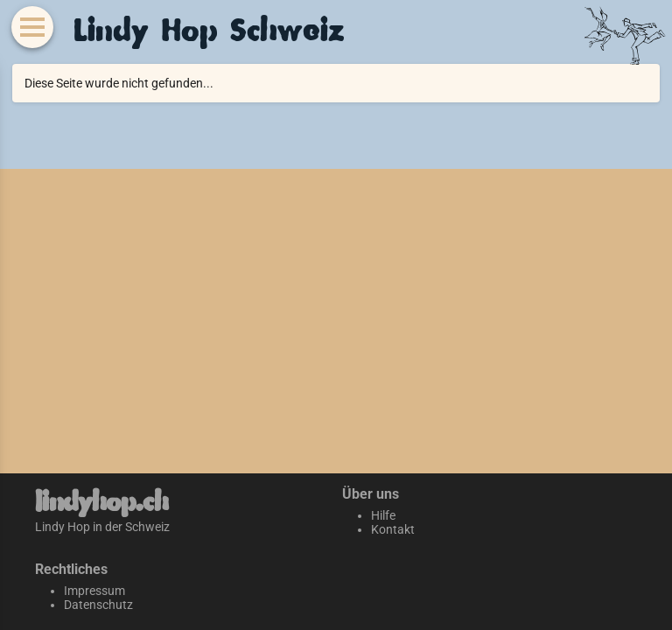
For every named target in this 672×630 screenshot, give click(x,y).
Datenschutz (98, 605)
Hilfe (383, 515)
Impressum (94, 591)
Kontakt (393, 529)
